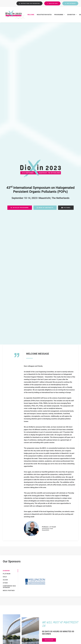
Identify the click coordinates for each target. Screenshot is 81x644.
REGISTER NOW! (49, 383)
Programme (57, 15)
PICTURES (66, 79)
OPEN (19, 407)
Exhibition (69, 15)
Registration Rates (42, 15)
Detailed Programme (20, 79)
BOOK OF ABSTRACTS (45, 79)
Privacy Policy (36, 613)
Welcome (28, 15)
